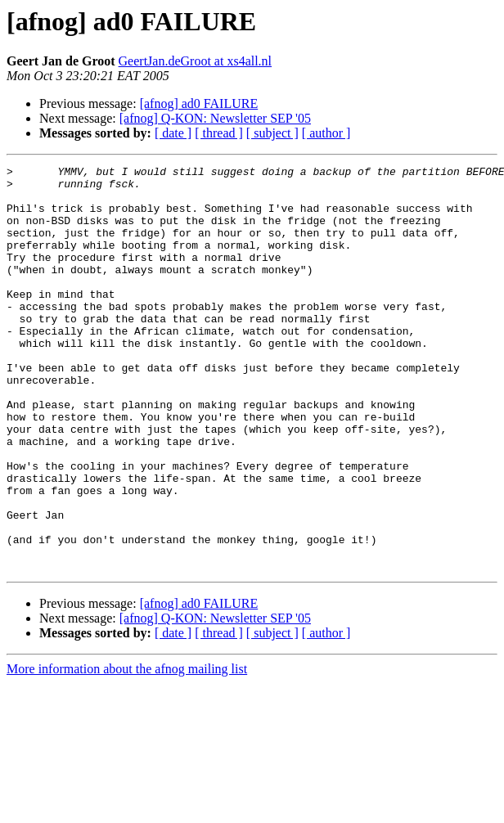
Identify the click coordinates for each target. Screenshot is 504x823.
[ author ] (326, 133)
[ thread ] (219, 133)
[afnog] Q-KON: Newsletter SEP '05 (215, 118)
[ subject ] (272, 133)
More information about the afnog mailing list (127, 750)
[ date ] (173, 133)
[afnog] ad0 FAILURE (199, 103)
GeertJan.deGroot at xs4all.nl (196, 61)
